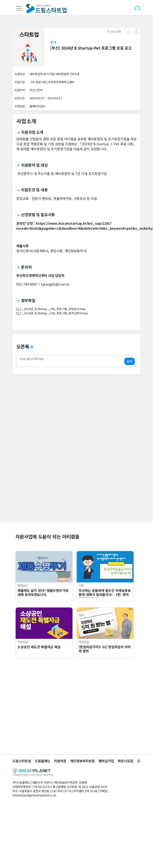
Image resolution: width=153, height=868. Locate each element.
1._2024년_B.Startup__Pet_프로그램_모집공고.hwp (51, 309)
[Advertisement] (50, 472)
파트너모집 (125, 761)
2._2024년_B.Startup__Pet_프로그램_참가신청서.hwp (52, 313)
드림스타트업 (22, 761)
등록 (130, 361)
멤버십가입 (106, 761)
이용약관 (60, 761)
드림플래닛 (43, 761)
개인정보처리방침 (82, 761)
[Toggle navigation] (19, 8)
